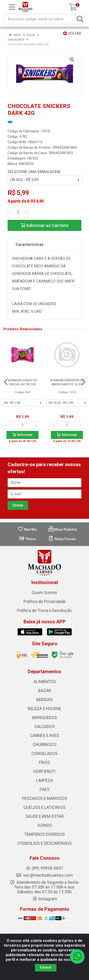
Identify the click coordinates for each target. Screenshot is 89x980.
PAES (44, 789)
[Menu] (12, 7)
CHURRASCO (44, 745)
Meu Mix (27, 529)
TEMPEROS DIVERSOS (44, 834)
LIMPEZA (44, 781)
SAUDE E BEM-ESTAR (44, 816)
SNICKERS (26, 164)
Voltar (72, 33)
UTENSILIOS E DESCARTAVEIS (44, 843)
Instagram (45, 899)
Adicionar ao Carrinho (45, 225)
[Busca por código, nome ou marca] (40, 19)
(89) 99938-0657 (44, 868)
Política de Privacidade (45, 602)
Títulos (27, 539)
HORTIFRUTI (44, 772)
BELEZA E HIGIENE (44, 709)
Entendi (46, 967)
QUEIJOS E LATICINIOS (44, 807)
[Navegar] (6, 382)
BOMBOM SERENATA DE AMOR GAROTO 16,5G (67, 382)
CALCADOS (45, 727)
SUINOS (45, 825)
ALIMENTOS (45, 682)
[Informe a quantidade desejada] (18, 212)
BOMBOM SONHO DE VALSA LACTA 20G (23, 382)
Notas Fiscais (62, 539)
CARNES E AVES (45, 736)
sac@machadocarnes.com (44, 875)
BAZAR (45, 691)
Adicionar (23, 435)
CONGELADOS (45, 754)
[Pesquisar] (80, 19)
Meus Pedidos (63, 529)
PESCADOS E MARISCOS (45, 798)
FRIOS (44, 763)
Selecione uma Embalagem (34, 172)
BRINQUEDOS (45, 718)
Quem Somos (44, 593)
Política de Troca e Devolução (44, 611)
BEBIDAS (44, 700)
